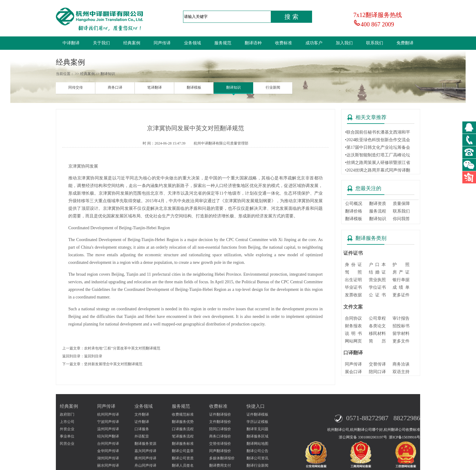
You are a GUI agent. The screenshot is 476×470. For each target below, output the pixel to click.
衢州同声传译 (145, 458)
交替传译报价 (220, 444)
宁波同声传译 (108, 422)
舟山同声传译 (145, 465)
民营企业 (67, 444)
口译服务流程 (183, 429)
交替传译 (377, 364)
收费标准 (284, 43)
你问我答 (401, 219)
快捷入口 (256, 406)
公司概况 (354, 204)
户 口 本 (377, 265)
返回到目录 (93, 356)
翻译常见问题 (257, 429)
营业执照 (377, 280)
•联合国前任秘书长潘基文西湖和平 (377, 132)
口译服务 (142, 429)
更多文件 (401, 341)
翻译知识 (233, 87)
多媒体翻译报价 (222, 458)
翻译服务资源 (145, 444)
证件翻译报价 (220, 414)
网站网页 (353, 341)
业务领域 (192, 43)
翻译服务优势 (183, 422)
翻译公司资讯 (257, 458)
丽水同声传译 (108, 465)
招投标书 (401, 326)
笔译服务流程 (183, 436)
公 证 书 (377, 295)
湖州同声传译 (108, 458)
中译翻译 (71, 43)
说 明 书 (353, 334)
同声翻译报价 (220, 451)
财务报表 (353, 326)
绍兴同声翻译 (108, 436)
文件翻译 (142, 414)
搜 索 (291, 17)
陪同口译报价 (220, 429)
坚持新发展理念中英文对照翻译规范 (113, 364)
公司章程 (377, 318)
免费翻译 (405, 43)
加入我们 (344, 43)
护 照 (401, 265)
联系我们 (375, 43)
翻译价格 (354, 211)
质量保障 (401, 204)
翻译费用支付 (220, 465)
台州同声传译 (108, 444)
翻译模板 (194, 87)
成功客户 (314, 43)
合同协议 (353, 318)
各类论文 (377, 326)
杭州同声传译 (108, 414)
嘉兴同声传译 (145, 451)
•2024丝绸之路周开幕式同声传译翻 (377, 170)
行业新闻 (273, 87)
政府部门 (67, 414)
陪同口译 (377, 372)
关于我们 (101, 43)
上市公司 (67, 422)
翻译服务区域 (257, 436)
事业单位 (67, 436)
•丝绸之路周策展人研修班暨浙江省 (377, 163)
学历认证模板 (257, 422)
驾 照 (353, 272)
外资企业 (67, 429)
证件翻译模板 (257, 414)
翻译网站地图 (257, 444)
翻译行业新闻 (257, 465)
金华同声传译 (108, 451)
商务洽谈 (401, 364)
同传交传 (76, 87)
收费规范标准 (183, 414)
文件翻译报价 (220, 422)
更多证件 (401, 295)
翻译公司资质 (183, 458)
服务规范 (223, 43)
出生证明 (353, 280)
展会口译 (353, 372)
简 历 (377, 341)
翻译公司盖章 (183, 451)
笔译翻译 (155, 87)
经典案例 (132, 43)
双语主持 (401, 372)
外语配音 (142, 436)
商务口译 (115, 87)
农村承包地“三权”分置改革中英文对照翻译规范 (122, 348)
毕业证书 (353, 287)
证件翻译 (142, 422)
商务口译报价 (220, 436)
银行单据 (401, 280)
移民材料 (377, 334)
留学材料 (401, 334)
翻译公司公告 (257, 451)
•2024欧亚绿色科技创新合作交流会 (377, 140)
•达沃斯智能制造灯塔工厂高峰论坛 (377, 155)
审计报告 (401, 318)
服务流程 (378, 211)
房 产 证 (401, 272)
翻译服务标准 (183, 444)
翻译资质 (378, 204)
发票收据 (353, 295)
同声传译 (162, 43)
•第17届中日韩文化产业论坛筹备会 (377, 147)
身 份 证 (353, 265)
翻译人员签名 (183, 465)
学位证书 (377, 287)
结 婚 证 (377, 272)
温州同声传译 (108, 429)
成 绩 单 (401, 287)
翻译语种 (253, 43)
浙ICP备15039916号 (405, 437)
